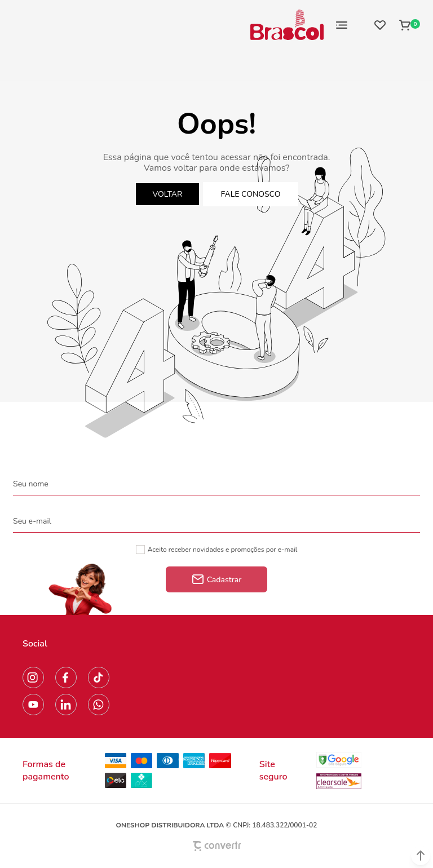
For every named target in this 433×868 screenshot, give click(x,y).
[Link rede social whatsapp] (99, 705)
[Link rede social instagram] (33, 677)
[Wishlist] (380, 25)
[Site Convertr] (216, 846)
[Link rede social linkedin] (66, 705)
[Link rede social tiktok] (99, 677)
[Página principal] (287, 25)
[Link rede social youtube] (33, 705)
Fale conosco (251, 194)
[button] (421, 856)
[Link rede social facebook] (66, 677)
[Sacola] (406, 25)
